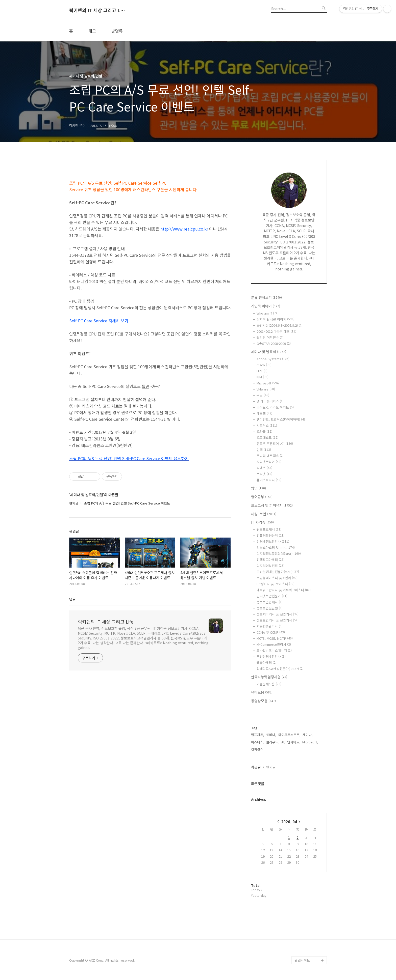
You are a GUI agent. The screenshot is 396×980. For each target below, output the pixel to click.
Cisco (264, 365)
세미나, (308, 735)
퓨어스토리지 (269, 480)
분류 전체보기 (266, 297)
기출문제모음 (269, 684)
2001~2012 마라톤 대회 (276, 331)
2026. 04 (289, 822)
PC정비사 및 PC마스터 (276, 584)
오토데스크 (267, 438)
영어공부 (262, 497)
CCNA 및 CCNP (271, 632)
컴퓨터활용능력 (270, 535)
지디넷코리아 (269, 462)
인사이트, (294, 742)
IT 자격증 (262, 522)
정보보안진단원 (270, 608)
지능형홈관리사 (270, 626)
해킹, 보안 (264, 514)
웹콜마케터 (267, 663)
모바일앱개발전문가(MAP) (278, 572)
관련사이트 (302, 960)
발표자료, (258, 735)
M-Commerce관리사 (274, 644)
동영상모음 (263, 701)
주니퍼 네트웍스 (270, 456)
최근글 (256, 767)
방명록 (117, 31)
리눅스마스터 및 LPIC (276, 548)
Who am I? (267, 313)
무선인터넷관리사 (271, 656)
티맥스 (264, 468)
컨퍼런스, (258, 749)
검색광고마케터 (270, 560)
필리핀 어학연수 (270, 337)
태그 (92, 31)
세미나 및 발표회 (269, 352)
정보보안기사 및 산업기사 (277, 620)
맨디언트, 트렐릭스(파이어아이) (282, 419)
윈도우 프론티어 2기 (275, 444)
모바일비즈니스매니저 (274, 650)
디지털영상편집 (270, 566)
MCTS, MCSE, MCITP (275, 638)
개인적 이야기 (266, 306)
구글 (263, 395)
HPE (262, 371)
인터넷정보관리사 (273, 541)
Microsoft (268, 383)
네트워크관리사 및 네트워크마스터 (284, 590)
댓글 (72, 599)
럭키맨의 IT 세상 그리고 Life (97, 10)
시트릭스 (267, 425)
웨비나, (271, 735)
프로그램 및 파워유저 (272, 505)
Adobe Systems (273, 359)
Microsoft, (310, 742)
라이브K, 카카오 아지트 (275, 407)
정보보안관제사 (270, 602)
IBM (263, 377)
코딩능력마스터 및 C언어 (277, 578)
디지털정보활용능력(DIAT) (279, 554)
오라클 (264, 431)
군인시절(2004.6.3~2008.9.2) (280, 325)
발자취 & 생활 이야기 (276, 319)
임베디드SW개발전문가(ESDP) (280, 669)
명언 (258, 488)
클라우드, (273, 742)
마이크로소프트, (289, 735)
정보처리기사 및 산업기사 (278, 614)
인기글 (271, 767)
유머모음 (262, 692)
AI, (283, 742)
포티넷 (264, 474)
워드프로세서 (269, 529)
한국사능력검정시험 (269, 677)
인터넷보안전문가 (272, 596)
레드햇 (264, 413)
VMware (266, 389)
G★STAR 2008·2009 (274, 343)
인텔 (264, 450)
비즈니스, (258, 742)
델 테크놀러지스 (270, 401)
